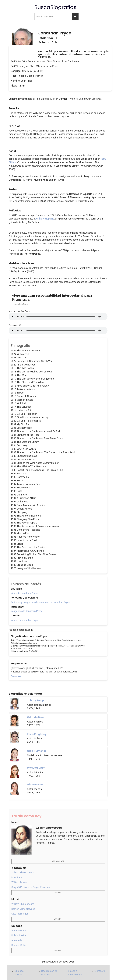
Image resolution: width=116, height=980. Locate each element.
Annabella (17, 940)
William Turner (19, 882)
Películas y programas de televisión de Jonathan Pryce (40, 602)
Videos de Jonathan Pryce (25, 620)
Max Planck (18, 877)
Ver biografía (58, 861)
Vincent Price (19, 930)
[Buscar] (75, 16)
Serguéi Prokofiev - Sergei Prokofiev (31, 887)
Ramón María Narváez (23, 909)
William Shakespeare (23, 873)
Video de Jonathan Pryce (24, 593)
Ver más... (58, 893)
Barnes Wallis (19, 945)
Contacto (100, 971)
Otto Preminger (20, 914)
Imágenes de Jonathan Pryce (27, 611)
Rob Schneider (19, 935)
